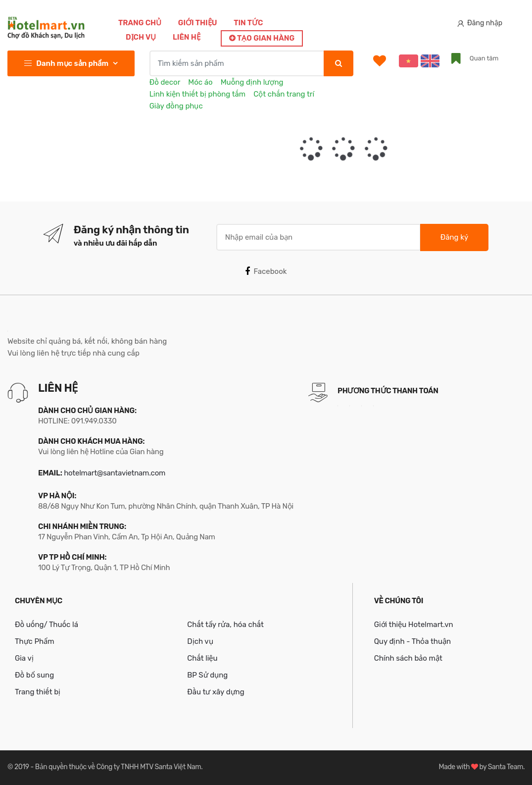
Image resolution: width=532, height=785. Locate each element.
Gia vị (24, 658)
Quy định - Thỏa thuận (412, 641)
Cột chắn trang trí (284, 94)
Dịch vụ (141, 37)
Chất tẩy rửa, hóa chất (225, 625)
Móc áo (200, 82)
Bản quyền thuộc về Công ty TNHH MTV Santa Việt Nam (118, 767)
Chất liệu (202, 658)
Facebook (266, 271)
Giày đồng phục (176, 106)
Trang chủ (140, 23)
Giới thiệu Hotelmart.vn (414, 625)
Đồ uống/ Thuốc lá (47, 625)
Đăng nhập (480, 23)
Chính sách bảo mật (408, 658)
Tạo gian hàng (262, 38)
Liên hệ (187, 37)
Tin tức (248, 23)
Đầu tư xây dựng (216, 692)
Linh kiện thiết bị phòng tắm (197, 94)
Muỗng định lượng (252, 82)
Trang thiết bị (38, 692)
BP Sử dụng (207, 675)
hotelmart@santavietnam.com (115, 473)
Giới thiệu (198, 23)
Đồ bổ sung (34, 675)
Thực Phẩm (35, 641)
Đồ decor (165, 82)
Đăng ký (454, 237)
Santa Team (506, 767)
